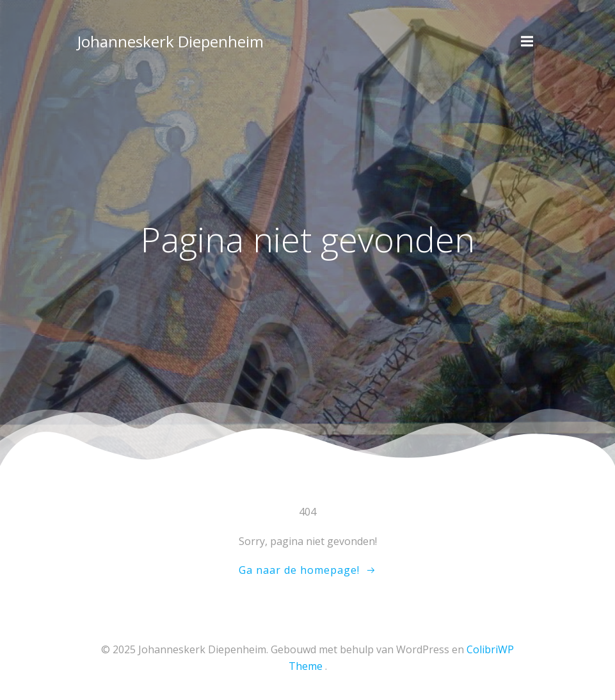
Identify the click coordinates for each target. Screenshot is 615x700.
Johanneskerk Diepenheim (171, 41)
